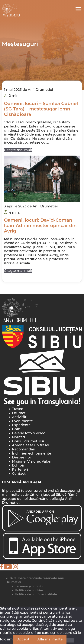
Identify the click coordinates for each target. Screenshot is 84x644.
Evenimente (22, 421)
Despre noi (21, 457)
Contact (19, 474)
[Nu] (70, 640)
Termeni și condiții (29, 586)
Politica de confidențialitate (36, 594)
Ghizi (16, 429)
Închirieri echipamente (32, 453)
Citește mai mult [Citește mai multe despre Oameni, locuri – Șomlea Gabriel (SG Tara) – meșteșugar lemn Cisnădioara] (18, 150)
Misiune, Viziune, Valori (32, 461)
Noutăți (19, 437)
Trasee (18, 409)
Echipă (18, 465)
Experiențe (21, 425)
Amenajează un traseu (31, 445)
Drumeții (20, 413)
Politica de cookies (29, 590)
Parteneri (20, 470)
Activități (20, 417)
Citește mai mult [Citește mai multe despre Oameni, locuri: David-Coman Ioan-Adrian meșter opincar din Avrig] (18, 271)
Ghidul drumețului (28, 441)
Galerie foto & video (29, 433)
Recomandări (24, 449)
